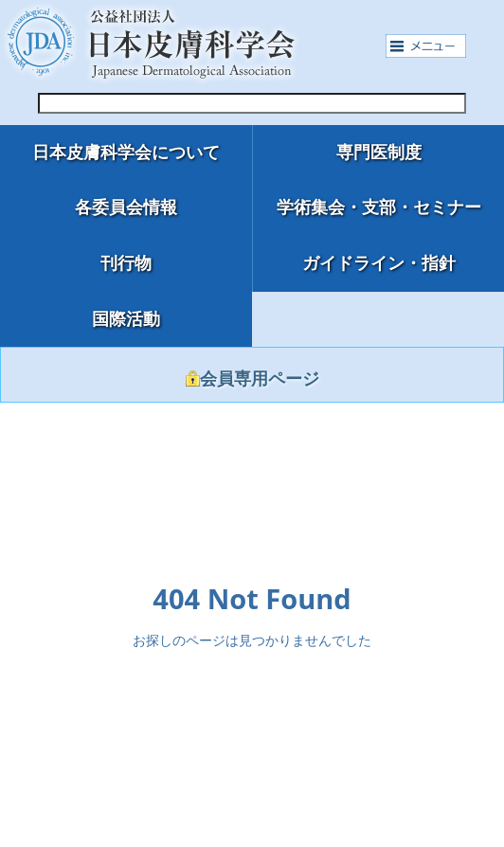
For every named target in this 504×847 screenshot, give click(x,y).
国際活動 (126, 319)
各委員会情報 (126, 207)
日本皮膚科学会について (126, 153)
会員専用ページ (252, 379)
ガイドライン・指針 (379, 263)
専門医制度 (379, 153)
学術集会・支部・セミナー (379, 207)
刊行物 (126, 263)
